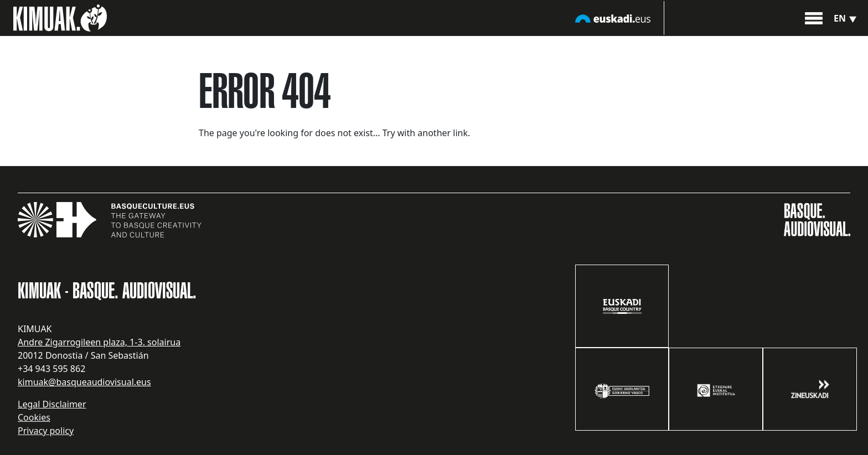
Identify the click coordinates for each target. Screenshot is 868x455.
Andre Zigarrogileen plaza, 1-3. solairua (99, 342)
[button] (814, 17)
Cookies (34, 417)
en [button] (846, 18)
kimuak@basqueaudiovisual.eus (84, 382)
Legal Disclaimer (52, 404)
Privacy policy (46, 431)
